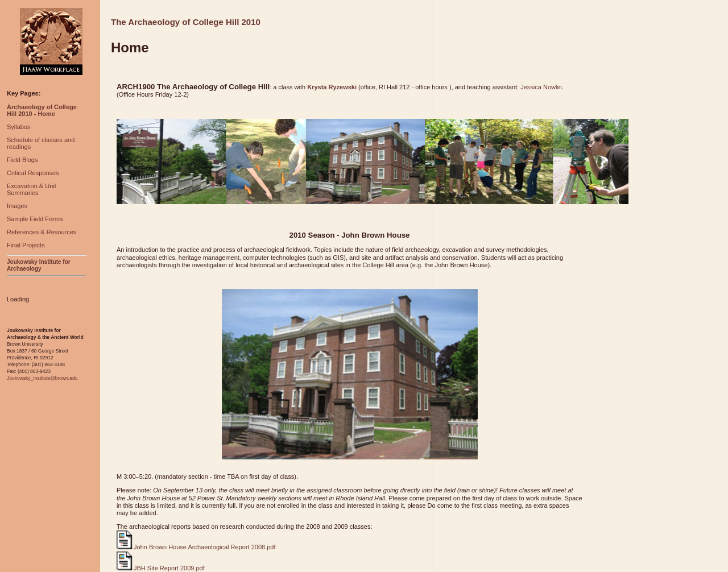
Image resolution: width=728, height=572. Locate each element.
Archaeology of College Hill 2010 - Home (42, 110)
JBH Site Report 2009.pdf (161, 568)
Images (17, 206)
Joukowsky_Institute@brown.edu (42, 378)
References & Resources (42, 232)
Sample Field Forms (35, 219)
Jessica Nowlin (541, 87)
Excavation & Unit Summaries (32, 189)
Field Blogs (22, 160)
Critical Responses (33, 173)
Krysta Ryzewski (332, 87)
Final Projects (26, 245)
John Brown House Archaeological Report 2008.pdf (196, 547)
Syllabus (19, 127)
